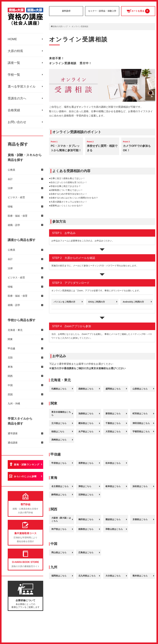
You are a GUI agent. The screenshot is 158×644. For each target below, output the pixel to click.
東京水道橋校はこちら (61, 413)
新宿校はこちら (113, 413)
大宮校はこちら (113, 431)
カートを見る (138, 11)
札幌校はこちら (59, 389)
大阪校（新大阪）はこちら (61, 519)
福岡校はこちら (59, 576)
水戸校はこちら (86, 431)
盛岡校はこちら (113, 389)
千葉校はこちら (113, 423)
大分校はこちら (113, 576)
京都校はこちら (140, 519)
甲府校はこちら (59, 463)
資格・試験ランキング (27, 464)
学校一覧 (14, 75)
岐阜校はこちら (113, 486)
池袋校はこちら (86, 413)
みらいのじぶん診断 (25, 476)
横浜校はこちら (86, 423)
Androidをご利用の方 (133, 302)
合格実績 (14, 110)
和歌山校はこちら (114, 529)
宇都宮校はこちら (141, 431)
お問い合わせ (17, 122)
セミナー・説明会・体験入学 (102, 11)
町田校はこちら (140, 413)
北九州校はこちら (87, 576)
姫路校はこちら (86, 529)
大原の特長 (15, 51)
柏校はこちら (58, 431)
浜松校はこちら (140, 486)
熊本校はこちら (140, 576)
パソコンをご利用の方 (64, 302)
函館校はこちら (86, 389)
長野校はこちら (86, 463)
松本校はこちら (113, 463)
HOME (12, 39)
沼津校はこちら (86, 495)
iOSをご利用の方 (97, 302)
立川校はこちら (59, 423)
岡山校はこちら (59, 552)
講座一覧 (14, 63)
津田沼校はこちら (141, 423)
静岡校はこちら (59, 495)
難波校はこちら (113, 519)
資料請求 (66, 11)
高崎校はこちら (59, 440)
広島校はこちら (86, 552)
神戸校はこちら (59, 529)
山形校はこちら (140, 389)
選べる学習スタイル (22, 86)
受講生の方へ (17, 98)
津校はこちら (85, 486)
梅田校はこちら (86, 519)
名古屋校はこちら (60, 486)
